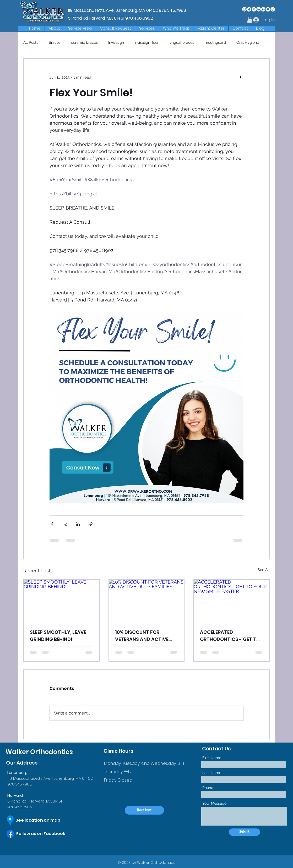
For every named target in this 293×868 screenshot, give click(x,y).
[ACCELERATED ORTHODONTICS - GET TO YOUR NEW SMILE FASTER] (232, 601)
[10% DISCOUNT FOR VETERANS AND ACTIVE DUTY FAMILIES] (147, 601)
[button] (80, 28)
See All (264, 570)
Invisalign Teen (147, 42)
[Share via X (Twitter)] (65, 524)
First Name (212, 758)
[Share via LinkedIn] (78, 524)
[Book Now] (144, 810)
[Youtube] (268, 9)
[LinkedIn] (259, 9)
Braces (55, 42)
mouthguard (215, 42)
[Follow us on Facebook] (46, 834)
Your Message (214, 803)
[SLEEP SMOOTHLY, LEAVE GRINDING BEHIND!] (61, 601)
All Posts (31, 42)
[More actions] (240, 78)
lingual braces (182, 42)
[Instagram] (244, 9)
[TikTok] (273, 9)
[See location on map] (43, 820)
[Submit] (244, 832)
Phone (208, 788)
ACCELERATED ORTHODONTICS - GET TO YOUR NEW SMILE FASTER (230, 636)
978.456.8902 (139, 18)
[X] (254, 9)
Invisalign (116, 42)
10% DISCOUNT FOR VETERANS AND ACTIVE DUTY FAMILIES (142, 636)
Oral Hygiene (248, 42)
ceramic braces (84, 42)
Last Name (212, 773)
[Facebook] (249, 9)
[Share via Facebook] (52, 524)
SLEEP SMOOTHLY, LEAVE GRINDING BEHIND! (58, 636)
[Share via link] (91, 524)
